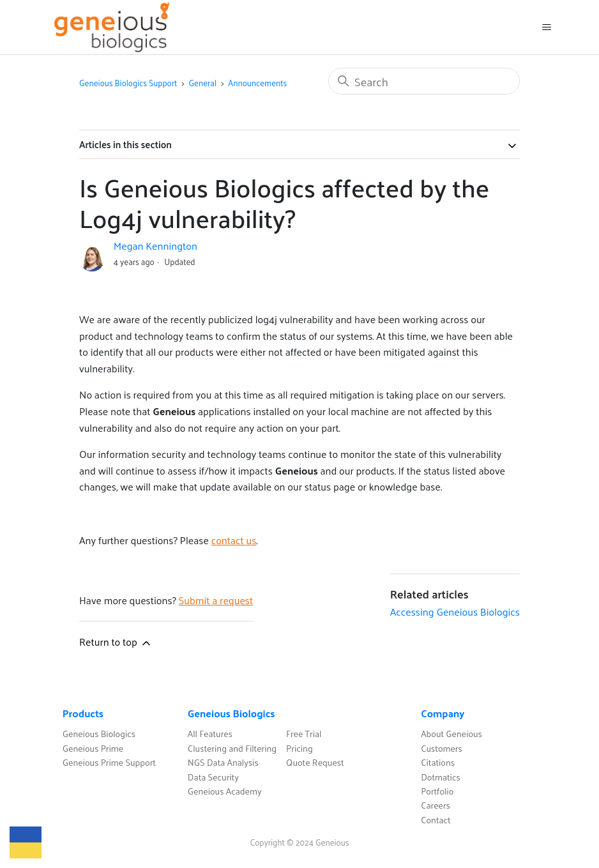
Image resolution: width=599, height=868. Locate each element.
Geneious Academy (225, 791)
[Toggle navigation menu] (546, 27)
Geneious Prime (93, 748)
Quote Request (315, 762)
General (203, 83)
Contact (436, 820)
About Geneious (451, 734)
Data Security (213, 777)
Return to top (116, 642)
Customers (442, 748)
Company (443, 713)
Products (83, 713)
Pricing (299, 748)
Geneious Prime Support (109, 762)
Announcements (257, 83)
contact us (234, 540)
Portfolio (437, 791)
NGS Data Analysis (223, 762)
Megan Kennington (155, 246)
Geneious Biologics (99, 734)
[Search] (424, 81)
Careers (436, 805)
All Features (210, 734)
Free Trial (304, 734)
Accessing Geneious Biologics (455, 612)
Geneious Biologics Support (128, 83)
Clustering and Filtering (232, 748)
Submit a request (216, 600)
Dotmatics (441, 777)
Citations (438, 762)
